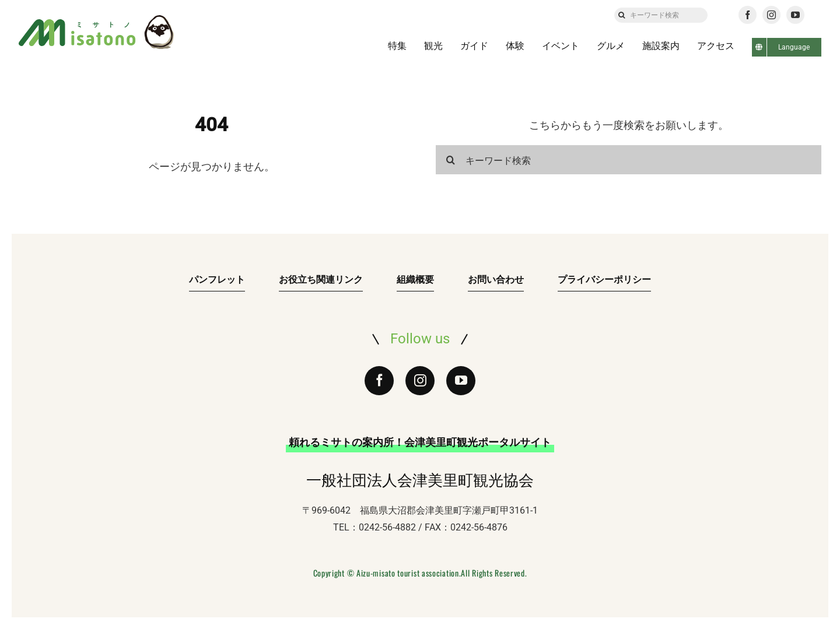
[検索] (622, 15)
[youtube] (795, 15)
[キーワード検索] (661, 15)
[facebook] (748, 15)
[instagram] (771, 15)
